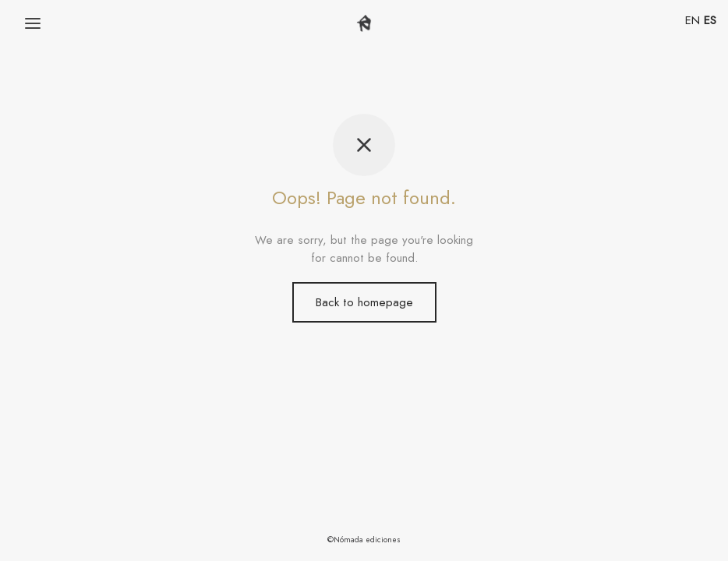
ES (710, 20)
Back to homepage (364, 302)
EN (693, 20)
